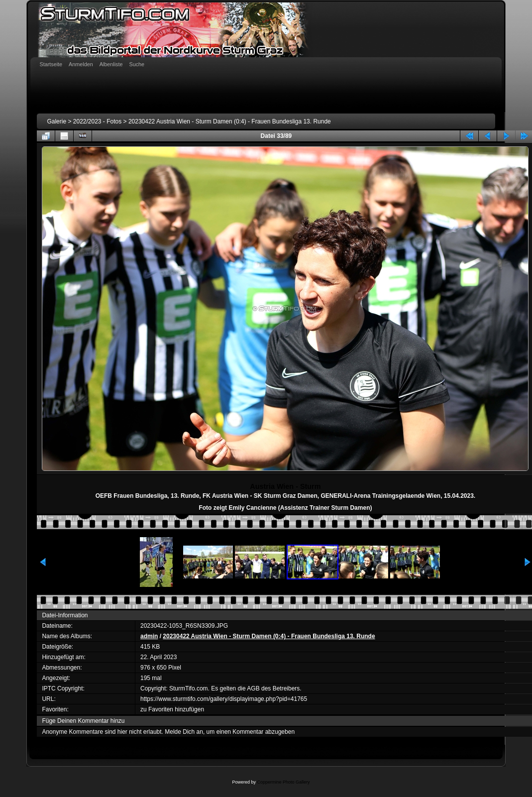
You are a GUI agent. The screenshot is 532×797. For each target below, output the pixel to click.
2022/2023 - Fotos (97, 121)
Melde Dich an (184, 732)
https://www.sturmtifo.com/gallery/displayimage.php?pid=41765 (224, 699)
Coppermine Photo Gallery (283, 782)
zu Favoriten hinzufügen (172, 709)
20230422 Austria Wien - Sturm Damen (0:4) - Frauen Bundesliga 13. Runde (230, 121)
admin (149, 636)
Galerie (56, 121)
